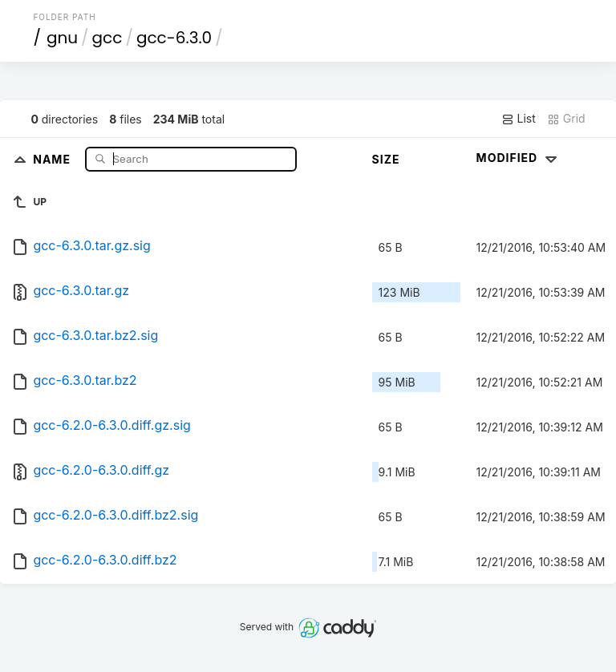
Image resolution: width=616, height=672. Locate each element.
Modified (519, 158)
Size (386, 159)
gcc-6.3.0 (174, 38)
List (519, 119)
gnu (62, 38)
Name (53, 158)
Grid (566, 119)
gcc (107, 38)
